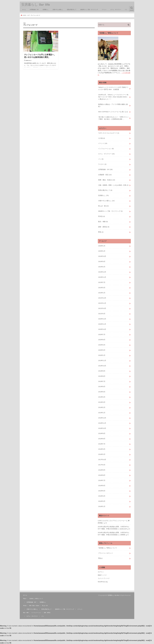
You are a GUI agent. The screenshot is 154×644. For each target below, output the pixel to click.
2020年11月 (102, 324)
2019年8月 (102, 376)
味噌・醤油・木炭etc (107, 180)
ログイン (101, 572)
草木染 (102, 216)
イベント (104, 10)
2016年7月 (102, 480)
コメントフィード (104, 578)
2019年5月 (102, 392)
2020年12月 (102, 319)
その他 (102, 138)
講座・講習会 (104, 227)
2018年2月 (102, 454)
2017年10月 (102, 460)
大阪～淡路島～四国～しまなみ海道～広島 (113, 185)
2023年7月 (102, 282)
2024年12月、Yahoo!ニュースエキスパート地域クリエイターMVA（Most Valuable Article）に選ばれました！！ (113, 97)
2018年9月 (102, 433)
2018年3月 (102, 449)
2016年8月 (102, 475)
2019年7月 (102, 381)
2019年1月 (102, 413)
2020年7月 (102, 335)
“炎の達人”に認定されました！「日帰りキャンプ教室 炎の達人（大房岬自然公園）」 (113, 118)
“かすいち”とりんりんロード (109, 133)
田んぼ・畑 (103, 206)
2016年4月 (102, 496)
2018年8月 (102, 439)
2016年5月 (102, 491)
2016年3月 (102, 501)
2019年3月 (102, 402)
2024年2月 (102, 267)
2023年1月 (102, 293)
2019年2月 (102, 407)
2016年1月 (102, 506)
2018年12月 (102, 418)
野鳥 (101, 232)
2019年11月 (102, 361)
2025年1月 (102, 251)
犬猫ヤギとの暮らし (58, 10)
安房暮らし (46, 10)
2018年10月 (102, 428)
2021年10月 (102, 308)
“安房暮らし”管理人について (108, 548)
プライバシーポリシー (106, 553)
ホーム (24, 10)
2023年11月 (102, 277)
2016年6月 (102, 486)
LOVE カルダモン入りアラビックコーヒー (112, 521)
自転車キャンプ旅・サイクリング (89, 10)
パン (126, 10)
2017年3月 (102, 465)
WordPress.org (103, 582)
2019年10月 (102, 366)
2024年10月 (102, 256)
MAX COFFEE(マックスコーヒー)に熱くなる (113, 112)
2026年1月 (102, 246)
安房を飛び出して (72, 10)
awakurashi (123, 529)
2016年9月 (102, 470)
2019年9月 (102, 371)
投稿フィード (102, 575)
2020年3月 (102, 350)
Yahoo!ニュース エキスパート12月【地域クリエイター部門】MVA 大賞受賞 (113, 88)
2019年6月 (102, 387)
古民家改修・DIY (34, 10)
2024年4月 (102, 262)
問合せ (100, 558)
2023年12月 (102, 272)
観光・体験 (103, 222)
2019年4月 (102, 397)
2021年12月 (102, 298)
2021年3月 (102, 314)
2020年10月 (102, 329)
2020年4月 (102, 345)
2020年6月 (102, 340)
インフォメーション (106, 149)
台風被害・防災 (105, 175)
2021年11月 (102, 303)
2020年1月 (102, 355)
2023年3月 (102, 288)
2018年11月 (102, 423)
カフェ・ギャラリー (116, 10)
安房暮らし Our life (36, 4)
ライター (102, 164)
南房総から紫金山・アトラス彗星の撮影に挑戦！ (113, 105)
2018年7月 (102, 444)
